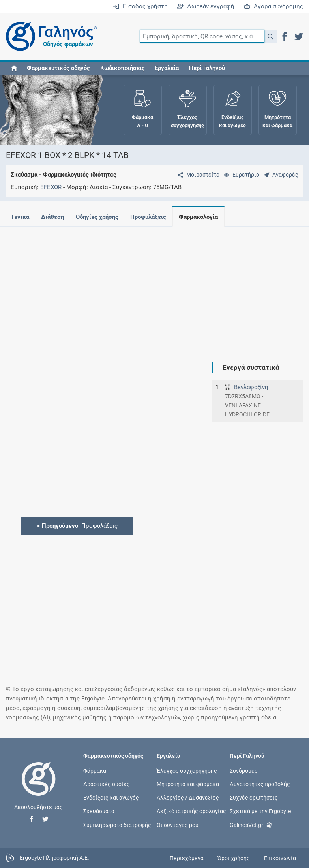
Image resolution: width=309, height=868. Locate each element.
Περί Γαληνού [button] (207, 68)
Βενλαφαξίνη (251, 387)
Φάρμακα (95, 770)
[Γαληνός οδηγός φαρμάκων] (49, 37)
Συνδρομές (244, 770)
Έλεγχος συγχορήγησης (187, 770)
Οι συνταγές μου (178, 825)
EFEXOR (51, 187)
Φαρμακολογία (205, 217)
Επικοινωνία (280, 858)
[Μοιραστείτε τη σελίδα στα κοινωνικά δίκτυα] (197, 175)
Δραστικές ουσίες (107, 784)
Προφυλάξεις (153, 217)
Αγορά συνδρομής (273, 6)
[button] (271, 36)
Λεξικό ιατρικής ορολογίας (191, 811)
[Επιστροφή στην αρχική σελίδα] (39, 787)
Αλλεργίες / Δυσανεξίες (188, 798)
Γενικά (21, 217)
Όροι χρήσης (234, 858)
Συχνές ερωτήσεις (254, 798)
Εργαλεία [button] (167, 68)
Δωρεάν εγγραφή (206, 6)
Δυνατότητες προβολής (260, 784)
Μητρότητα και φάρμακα (188, 784)
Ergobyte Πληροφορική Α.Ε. (54, 858)
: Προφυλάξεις (77, 526)
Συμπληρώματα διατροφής (117, 825)
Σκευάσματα (99, 811)
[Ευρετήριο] (240, 175)
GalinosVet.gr (251, 824)
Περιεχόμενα (187, 858)
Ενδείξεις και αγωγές (111, 798)
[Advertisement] (152, 288)
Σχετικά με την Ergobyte (260, 811)
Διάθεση (54, 217)
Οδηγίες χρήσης (100, 217)
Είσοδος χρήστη (140, 6)
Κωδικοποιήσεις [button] (123, 68)
